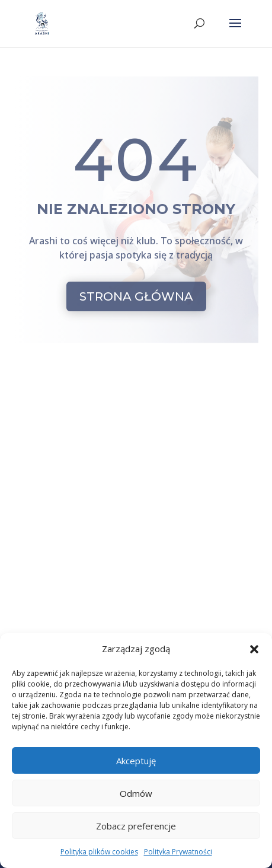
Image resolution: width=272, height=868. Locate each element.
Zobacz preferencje (136, 826)
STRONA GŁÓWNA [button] (136, 296)
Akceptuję (136, 761)
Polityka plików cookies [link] (99, 852)
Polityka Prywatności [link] (178, 852)
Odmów (136, 793)
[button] (254, 649)
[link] (42, 23)
